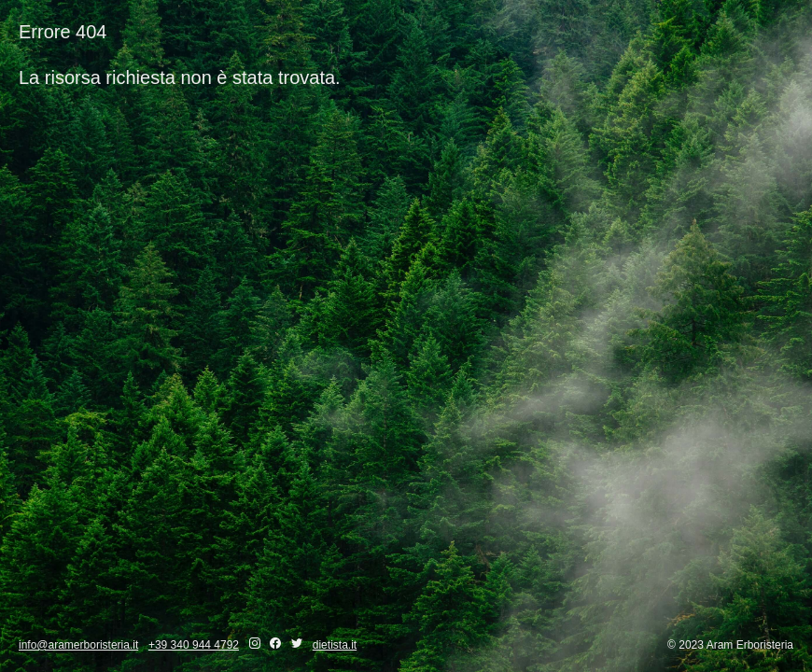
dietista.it (335, 645)
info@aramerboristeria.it (78, 645)
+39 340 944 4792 (194, 645)
